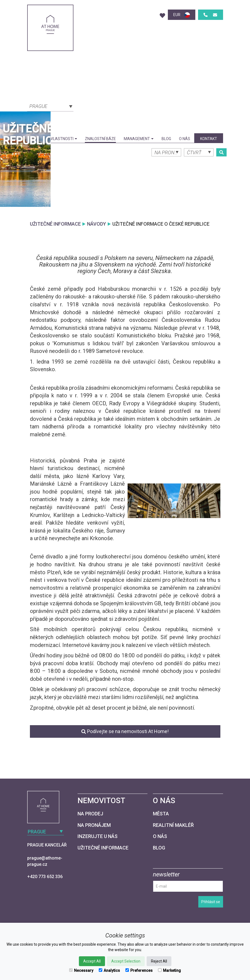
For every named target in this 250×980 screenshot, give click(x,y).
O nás (185, 139)
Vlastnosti (64, 139)
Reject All (159, 961)
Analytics (109, 970)
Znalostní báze (100, 139)
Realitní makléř (173, 825)
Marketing (169, 970)
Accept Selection (126, 961)
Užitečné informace (103, 848)
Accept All (92, 961)
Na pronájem (94, 825)
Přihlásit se (211, 902)
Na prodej (90, 814)
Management (139, 139)
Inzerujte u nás (98, 836)
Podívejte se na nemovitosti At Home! (125, 731)
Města (161, 814)
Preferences (139, 970)
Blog (166, 139)
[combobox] (50, 106)
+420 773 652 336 (45, 877)
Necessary (81, 970)
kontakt (209, 139)
